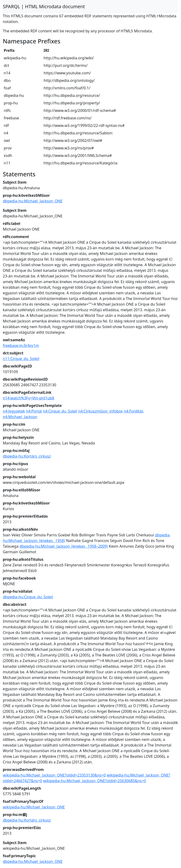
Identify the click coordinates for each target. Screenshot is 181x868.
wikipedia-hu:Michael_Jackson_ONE (34, 807)
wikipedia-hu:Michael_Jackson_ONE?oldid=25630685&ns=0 (94, 781)
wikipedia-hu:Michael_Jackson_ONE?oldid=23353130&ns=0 (54, 775)
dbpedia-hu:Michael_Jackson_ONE (33, 201)
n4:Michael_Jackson (20, 417)
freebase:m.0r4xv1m (21, 345)
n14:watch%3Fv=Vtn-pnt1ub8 (28, 398)
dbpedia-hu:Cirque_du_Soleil (28, 597)
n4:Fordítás (133, 411)
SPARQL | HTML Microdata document (44, 6)
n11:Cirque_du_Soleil (21, 359)
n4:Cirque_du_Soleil (60, 411)
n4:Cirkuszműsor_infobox (101, 411)
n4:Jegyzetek (14, 411)
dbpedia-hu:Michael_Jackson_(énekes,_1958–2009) (64, 546)
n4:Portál (34, 411)
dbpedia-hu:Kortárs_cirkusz (27, 456)
